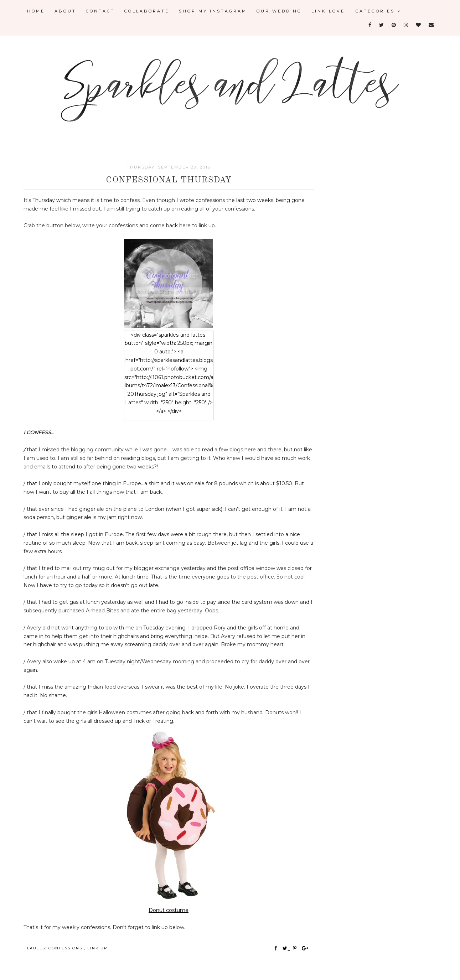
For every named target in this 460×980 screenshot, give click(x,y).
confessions (66, 948)
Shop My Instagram (213, 11)
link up (97, 948)
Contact (100, 11)
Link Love (328, 11)
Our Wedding (279, 11)
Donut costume (169, 910)
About (65, 11)
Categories (378, 11)
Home (36, 11)
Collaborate (147, 11)
